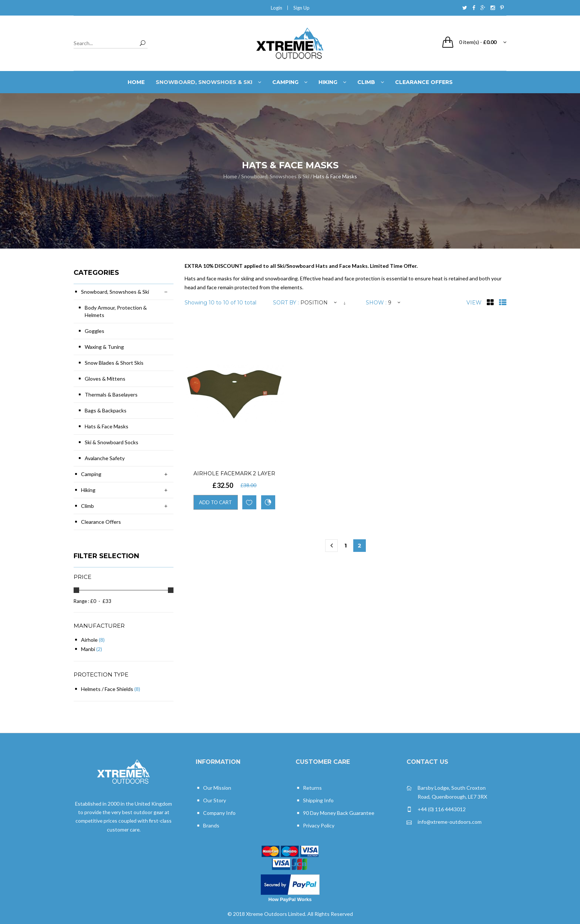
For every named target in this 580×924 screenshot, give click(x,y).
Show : (376, 303)
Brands (208, 826)
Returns (309, 788)
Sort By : (286, 303)
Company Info (216, 813)
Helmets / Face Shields (107, 689)
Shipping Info (315, 801)
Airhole (89, 640)
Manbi (88, 649)
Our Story (211, 801)
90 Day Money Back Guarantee (335, 813)
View (474, 303)
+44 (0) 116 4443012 (436, 810)
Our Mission (213, 788)
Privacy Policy (315, 826)
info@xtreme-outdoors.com (444, 822)
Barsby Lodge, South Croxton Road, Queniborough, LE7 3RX (447, 792)
